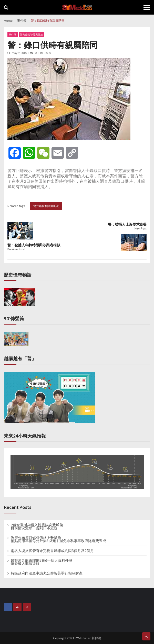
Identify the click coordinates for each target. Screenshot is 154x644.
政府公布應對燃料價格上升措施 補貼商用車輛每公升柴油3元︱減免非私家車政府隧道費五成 (58, 539)
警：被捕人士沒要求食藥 (127, 224)
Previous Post (16, 249)
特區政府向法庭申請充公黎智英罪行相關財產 (47, 573)
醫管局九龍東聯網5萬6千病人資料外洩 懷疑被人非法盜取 (42, 562)
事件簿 (13, 34)
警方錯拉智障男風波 (32, 34)
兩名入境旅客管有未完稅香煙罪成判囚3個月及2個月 (52, 551)
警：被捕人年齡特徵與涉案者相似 (34, 245)
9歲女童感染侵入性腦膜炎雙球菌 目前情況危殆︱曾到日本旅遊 (37, 526)
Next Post (141, 229)
